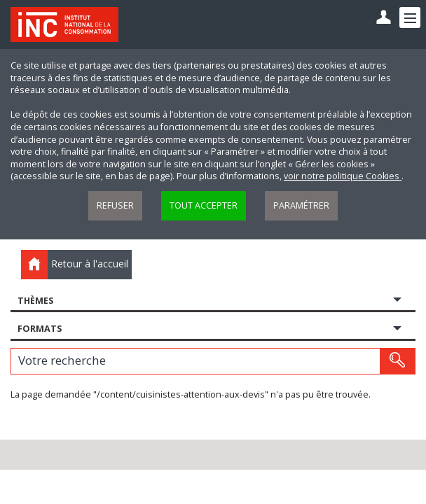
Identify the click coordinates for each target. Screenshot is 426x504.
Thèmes (35, 301)
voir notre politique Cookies (343, 176)
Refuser (115, 205)
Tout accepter (204, 205)
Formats (40, 329)
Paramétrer (301, 205)
